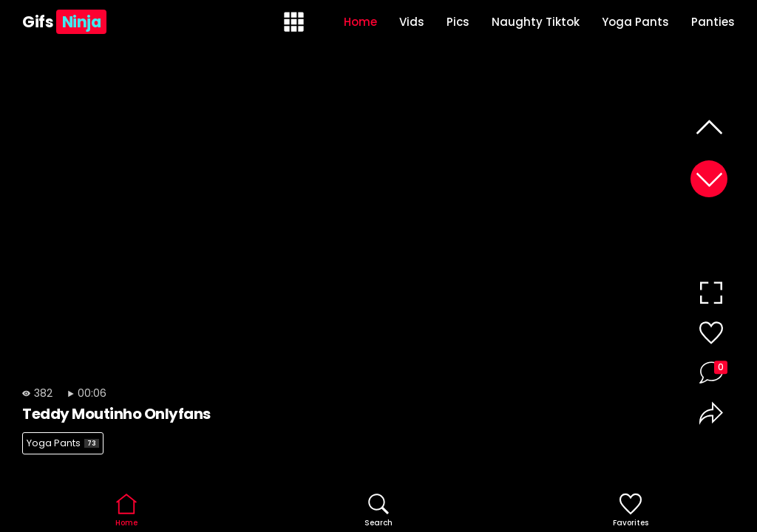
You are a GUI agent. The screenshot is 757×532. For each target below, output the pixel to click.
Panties (713, 22)
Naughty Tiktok (536, 22)
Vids (412, 22)
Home (360, 22)
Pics (458, 22)
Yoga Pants (635, 22)
